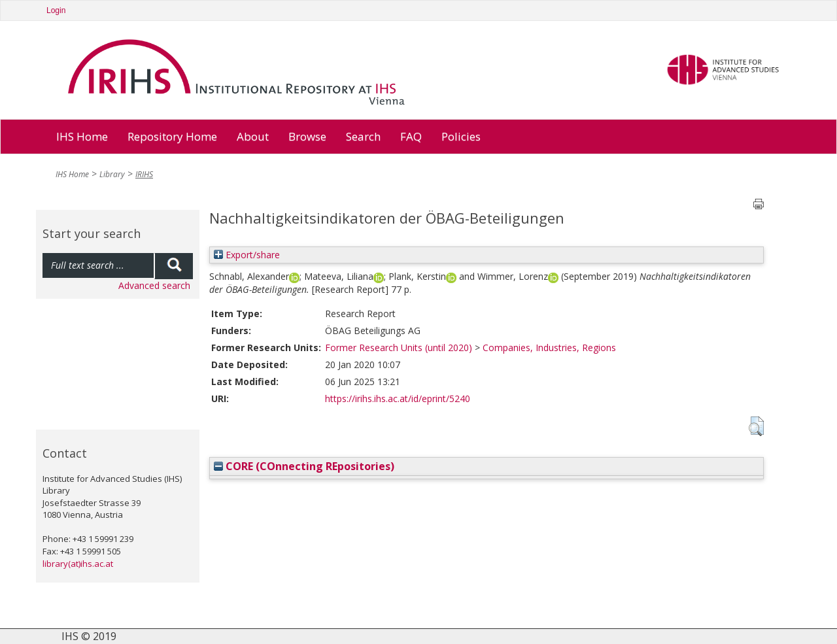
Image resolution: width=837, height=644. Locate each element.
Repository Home (172, 136)
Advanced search (154, 285)
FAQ (411, 136)
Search (363, 136)
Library (112, 174)
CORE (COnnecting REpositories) (304, 466)
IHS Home (82, 136)
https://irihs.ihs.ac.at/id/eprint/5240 (398, 398)
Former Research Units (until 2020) (399, 347)
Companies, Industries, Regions (549, 347)
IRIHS (144, 174)
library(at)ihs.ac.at (78, 564)
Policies (461, 136)
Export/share (247, 255)
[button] (756, 426)
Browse (307, 136)
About (253, 136)
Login (56, 10)
